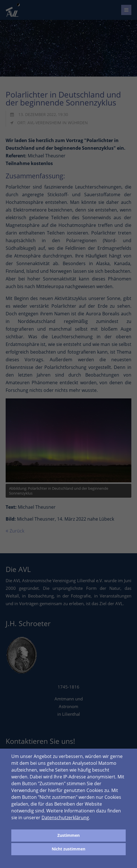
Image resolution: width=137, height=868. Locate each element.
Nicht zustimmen (68, 849)
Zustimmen (68, 835)
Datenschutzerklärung (65, 818)
